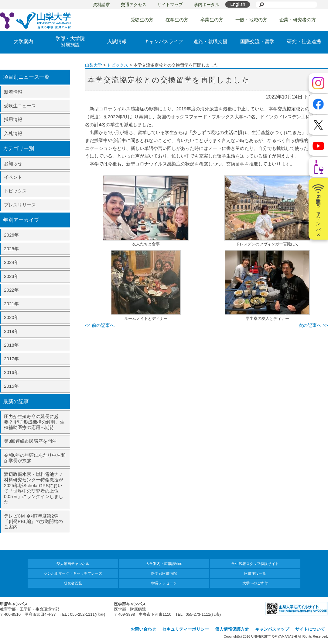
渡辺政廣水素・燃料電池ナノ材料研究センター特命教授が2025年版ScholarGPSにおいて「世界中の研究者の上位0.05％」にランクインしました (34, 488)
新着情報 (13, 92)
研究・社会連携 (304, 42)
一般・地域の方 (251, 20)
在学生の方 (177, 20)
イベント (13, 177)
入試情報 (117, 42)
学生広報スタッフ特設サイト (255, 564)
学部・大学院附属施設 (70, 42)
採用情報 (13, 119)
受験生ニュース (20, 106)
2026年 (11, 235)
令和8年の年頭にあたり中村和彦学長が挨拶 (35, 458)
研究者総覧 (73, 583)
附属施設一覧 (255, 573)
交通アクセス (134, 5)
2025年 (11, 249)
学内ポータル (207, 5)
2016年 (11, 372)
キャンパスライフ (164, 42)
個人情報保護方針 (232, 629)
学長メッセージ (164, 583)
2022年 (11, 290)
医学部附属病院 (164, 573)
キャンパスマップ (272, 629)
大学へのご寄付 (255, 583)
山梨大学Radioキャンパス (318, 209)
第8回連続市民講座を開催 (30, 441)
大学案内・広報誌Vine (164, 564)
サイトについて (310, 629)
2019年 (11, 331)
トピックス (15, 191)
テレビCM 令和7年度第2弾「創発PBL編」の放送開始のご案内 (33, 521)
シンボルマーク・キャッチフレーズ (73, 573)
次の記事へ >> (313, 325)
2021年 (11, 304)
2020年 (11, 317)
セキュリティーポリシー (186, 629)
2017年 (11, 359)
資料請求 (101, 5)
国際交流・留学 (257, 42)
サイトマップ (170, 5)
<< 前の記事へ (100, 325)
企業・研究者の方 (298, 20)
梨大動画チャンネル (73, 564)
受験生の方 (142, 20)
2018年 (11, 345)
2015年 (11, 386)
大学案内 (23, 42)
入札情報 (13, 133)
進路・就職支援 (210, 42)
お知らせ (13, 163)
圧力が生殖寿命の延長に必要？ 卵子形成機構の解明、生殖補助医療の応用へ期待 (34, 422)
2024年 (11, 262)
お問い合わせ (143, 629)
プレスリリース (20, 205)
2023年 (11, 276)
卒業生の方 (212, 20)
